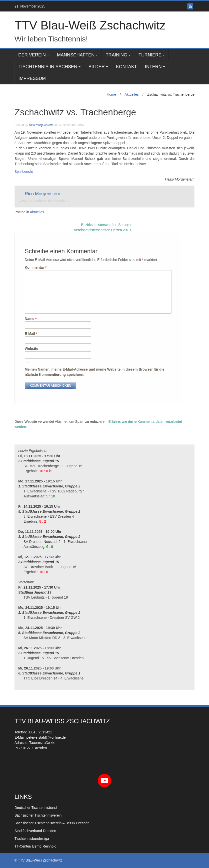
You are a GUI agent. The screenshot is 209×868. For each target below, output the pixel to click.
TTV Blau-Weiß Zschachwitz (90, 25)
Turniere (150, 55)
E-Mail (31, 334)
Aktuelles (132, 94)
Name (31, 319)
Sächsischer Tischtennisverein (38, 815)
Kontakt (126, 67)
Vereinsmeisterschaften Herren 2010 (104, 230)
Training (116, 55)
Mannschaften (76, 55)
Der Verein (32, 55)
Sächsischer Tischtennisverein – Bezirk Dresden (52, 823)
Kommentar (36, 267)
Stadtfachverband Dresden (35, 831)
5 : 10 (51, 496)
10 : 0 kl (45, 471)
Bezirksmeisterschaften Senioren (105, 225)
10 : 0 (44, 572)
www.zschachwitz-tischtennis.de (45, 201)
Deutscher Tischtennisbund (36, 808)
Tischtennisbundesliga (32, 839)
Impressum (32, 78)
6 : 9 (50, 547)
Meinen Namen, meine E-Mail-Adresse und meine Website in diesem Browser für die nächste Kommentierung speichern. (94, 372)
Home (111, 94)
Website (31, 349)
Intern (153, 67)
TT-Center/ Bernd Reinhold (35, 846)
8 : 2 (43, 521)
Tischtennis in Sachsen (48, 67)
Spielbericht (24, 172)
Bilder (97, 67)
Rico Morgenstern (41, 125)
